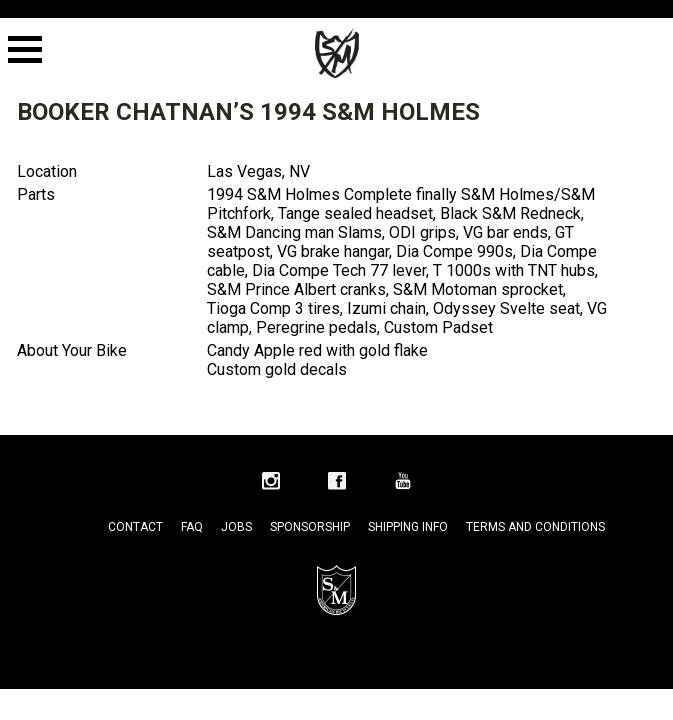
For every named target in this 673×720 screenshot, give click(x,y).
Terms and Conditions (535, 527)
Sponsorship (310, 527)
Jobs (236, 527)
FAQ (192, 527)
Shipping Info (408, 527)
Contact (135, 527)
